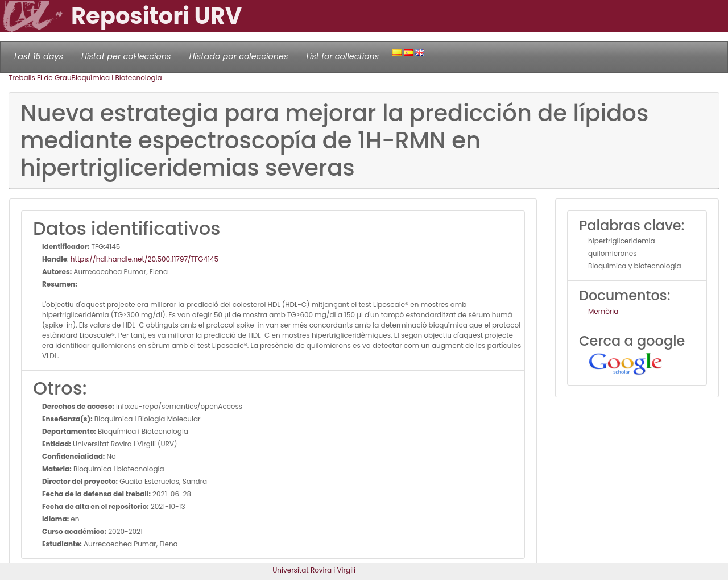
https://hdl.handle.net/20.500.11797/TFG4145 (144, 259)
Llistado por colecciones (239, 56)
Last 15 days (39, 56)
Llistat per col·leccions (126, 56)
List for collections (342, 56)
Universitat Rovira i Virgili (314, 570)
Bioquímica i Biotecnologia (117, 78)
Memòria (603, 311)
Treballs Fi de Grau (40, 78)
